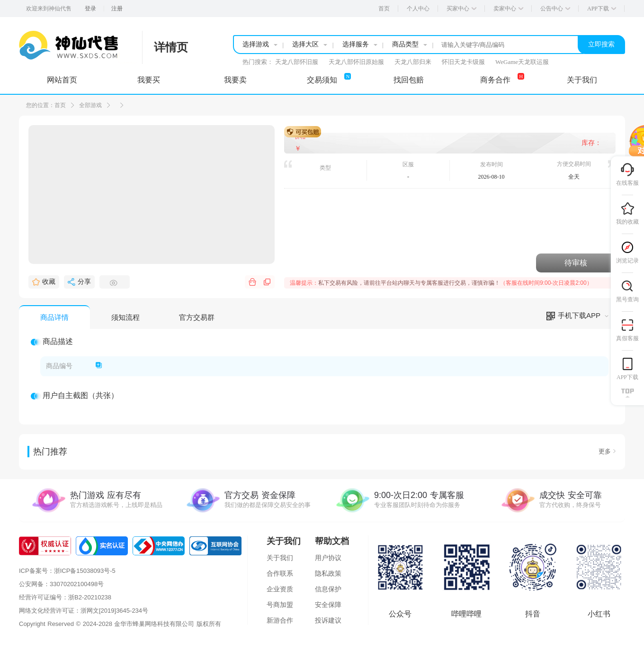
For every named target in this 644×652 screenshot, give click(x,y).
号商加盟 (280, 605)
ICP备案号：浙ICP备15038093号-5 (67, 571)
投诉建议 (328, 620)
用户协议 (328, 558)
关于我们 (280, 558)
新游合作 (280, 620)
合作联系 (280, 573)
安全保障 (328, 605)
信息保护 (328, 589)
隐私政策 (328, 573)
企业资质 (280, 589)
